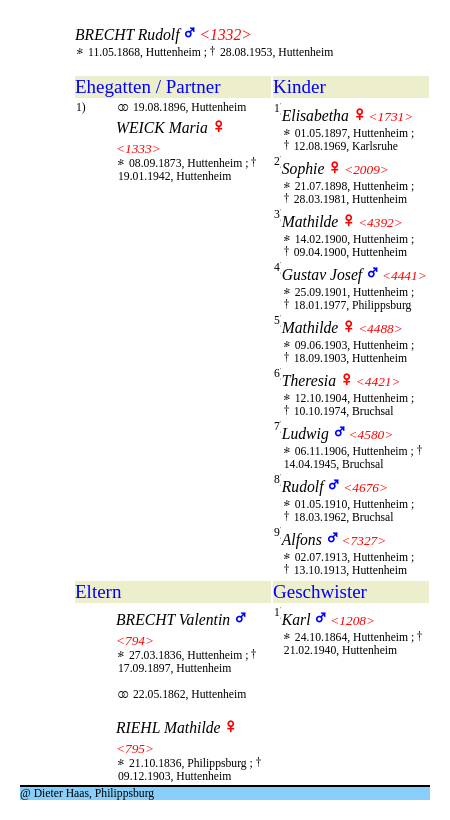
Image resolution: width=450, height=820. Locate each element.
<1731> (391, 116)
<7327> (364, 540)
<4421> (378, 381)
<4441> (404, 275)
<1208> (352, 620)
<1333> (138, 148)
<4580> (371, 434)
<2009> (366, 169)
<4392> (380, 222)
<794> (135, 640)
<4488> (380, 328)
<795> (135, 748)
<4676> (365, 487)
